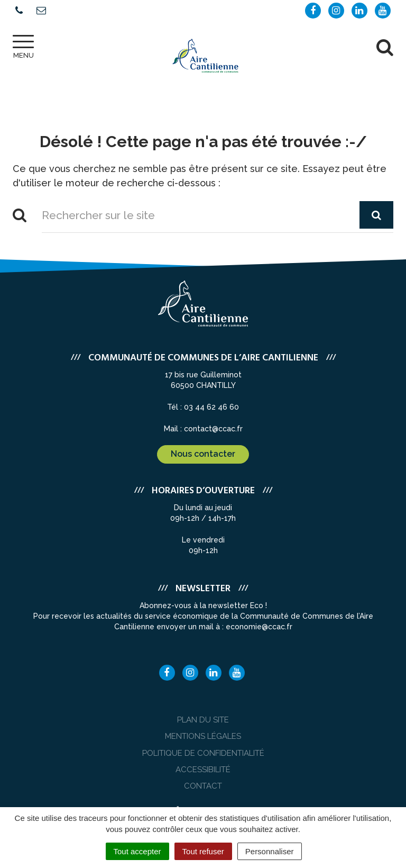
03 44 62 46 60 (211, 407)
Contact (203, 786)
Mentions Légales (203, 736)
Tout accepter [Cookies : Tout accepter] (137, 851)
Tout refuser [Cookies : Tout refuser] (203, 851)
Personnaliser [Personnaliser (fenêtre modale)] (270, 851)
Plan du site (203, 720)
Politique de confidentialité (203, 753)
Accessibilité (203, 770)
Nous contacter (203, 454)
